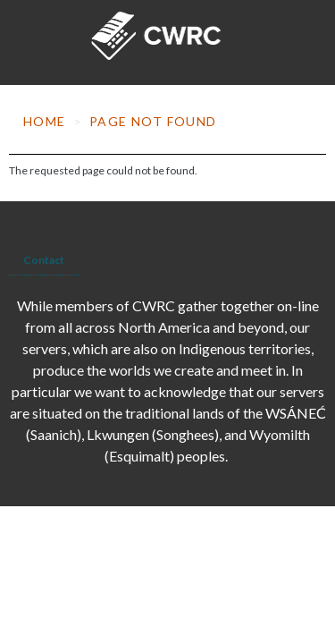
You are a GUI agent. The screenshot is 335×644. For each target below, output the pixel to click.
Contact (44, 260)
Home (45, 121)
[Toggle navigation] (28, 43)
